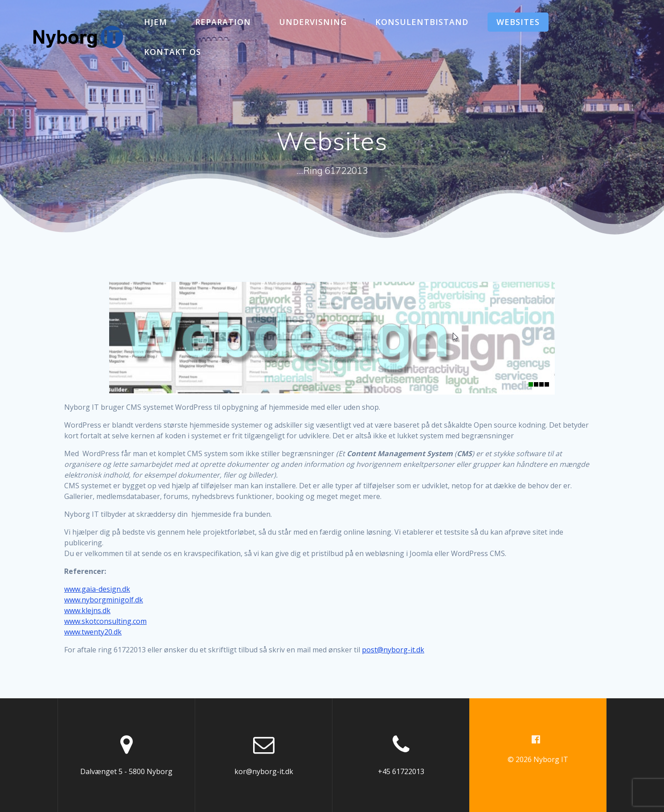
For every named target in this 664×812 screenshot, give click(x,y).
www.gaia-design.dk (97, 589)
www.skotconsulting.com (105, 621)
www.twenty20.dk (93, 632)
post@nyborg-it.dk (393, 650)
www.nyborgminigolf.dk (104, 600)
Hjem (156, 22)
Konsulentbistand (422, 22)
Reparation (223, 22)
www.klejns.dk (87, 610)
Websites (518, 22)
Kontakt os (172, 52)
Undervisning (313, 22)
